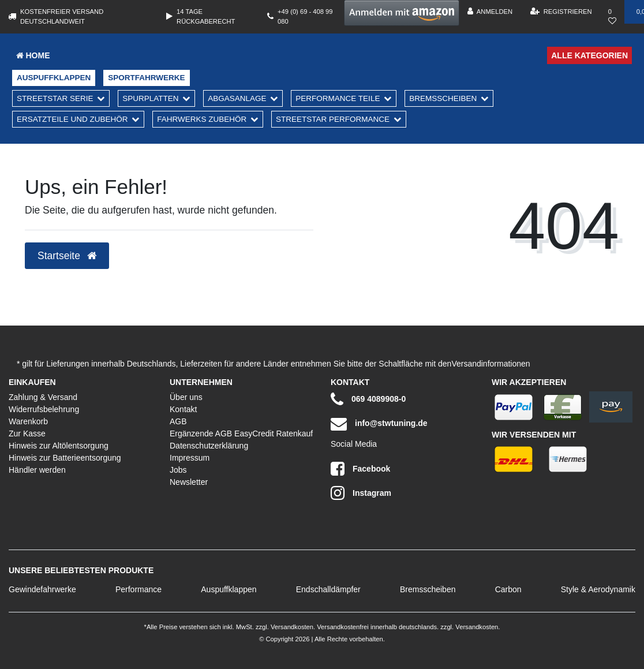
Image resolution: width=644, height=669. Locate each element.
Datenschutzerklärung (209, 446)
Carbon (508, 589)
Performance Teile (338, 98)
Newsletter (189, 482)
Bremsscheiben (443, 98)
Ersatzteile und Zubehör (72, 119)
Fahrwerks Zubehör (202, 119)
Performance (138, 589)
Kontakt (183, 409)
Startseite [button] (67, 256)
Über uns (186, 397)
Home (33, 55)
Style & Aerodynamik (598, 589)
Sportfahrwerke (146, 78)
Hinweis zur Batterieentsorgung (65, 458)
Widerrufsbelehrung (44, 409)
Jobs (178, 470)
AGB (178, 421)
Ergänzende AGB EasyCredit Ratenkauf (241, 433)
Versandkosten (291, 627)
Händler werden (37, 470)
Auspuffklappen (54, 78)
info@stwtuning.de (379, 424)
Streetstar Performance (333, 119)
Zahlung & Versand (43, 397)
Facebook (360, 469)
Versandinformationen (491, 364)
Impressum (190, 458)
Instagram (361, 493)
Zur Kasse (27, 433)
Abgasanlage (237, 98)
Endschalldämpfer (328, 589)
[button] (402, 13)
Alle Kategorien (589, 55)
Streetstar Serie (55, 98)
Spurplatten (150, 98)
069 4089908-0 (368, 399)
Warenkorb (28, 421)
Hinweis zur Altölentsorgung (59, 446)
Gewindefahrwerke (42, 589)
